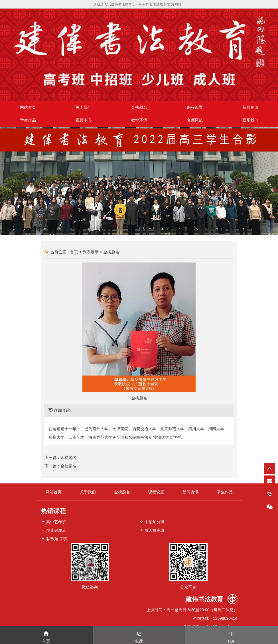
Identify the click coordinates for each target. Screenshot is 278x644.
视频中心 (84, 120)
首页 (74, 252)
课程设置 (195, 107)
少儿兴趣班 (54, 530)
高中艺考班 (54, 522)
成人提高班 (152, 530)
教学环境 (139, 120)
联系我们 (250, 120)
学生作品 (28, 120)
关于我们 (84, 107)
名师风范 (195, 120)
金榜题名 (139, 107)
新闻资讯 (250, 107)
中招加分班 (152, 522)
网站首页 (28, 107)
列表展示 (91, 252)
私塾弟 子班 (54, 539)
